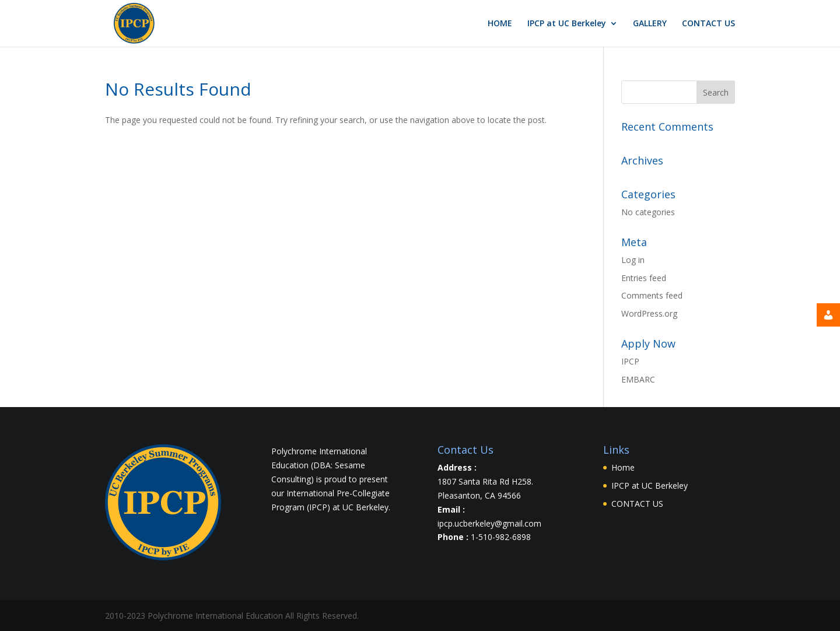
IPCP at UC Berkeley (567, 24)
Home (623, 467)
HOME (500, 24)
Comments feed (652, 295)
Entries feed (644, 278)
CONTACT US (708, 24)
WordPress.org (649, 313)
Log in (633, 260)
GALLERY (650, 24)
